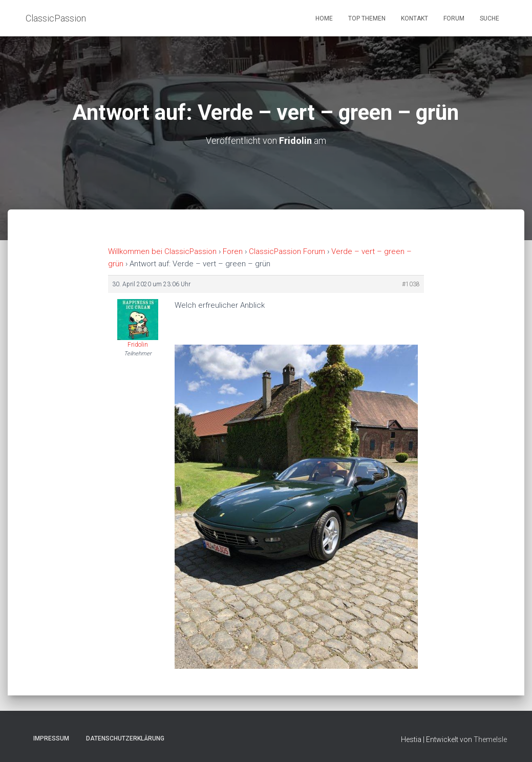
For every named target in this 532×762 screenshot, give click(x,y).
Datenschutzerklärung (125, 738)
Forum (454, 18)
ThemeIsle (490, 739)
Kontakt (414, 18)
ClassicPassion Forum (287, 251)
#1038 (411, 284)
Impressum (51, 738)
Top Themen (367, 18)
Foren (233, 251)
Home (324, 18)
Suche (490, 18)
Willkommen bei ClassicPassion (162, 251)
